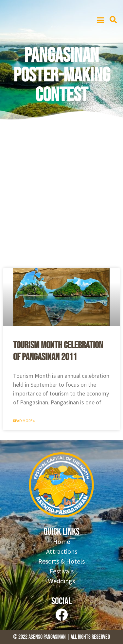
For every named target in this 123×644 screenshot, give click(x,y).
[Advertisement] (61, 196)
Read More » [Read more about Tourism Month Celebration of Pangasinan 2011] (24, 421)
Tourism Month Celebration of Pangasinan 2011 (58, 351)
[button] (100, 20)
